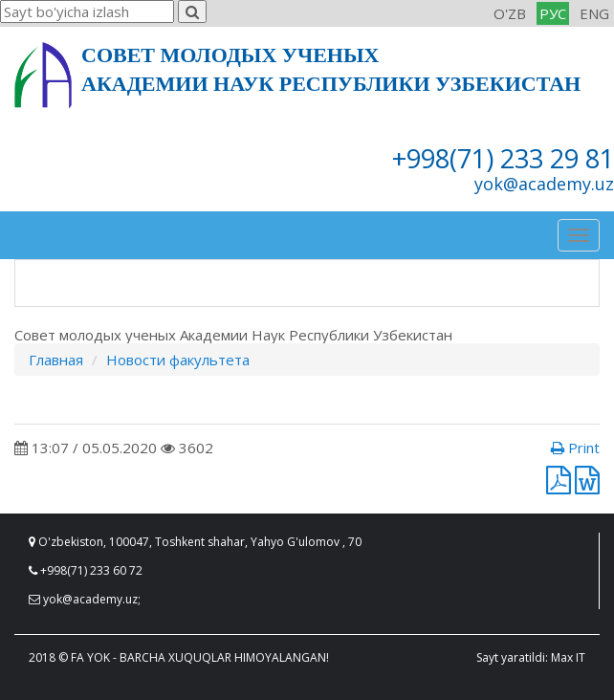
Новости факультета (178, 360)
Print (575, 448)
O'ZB (510, 13)
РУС (553, 13)
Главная (56, 360)
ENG (594, 13)
